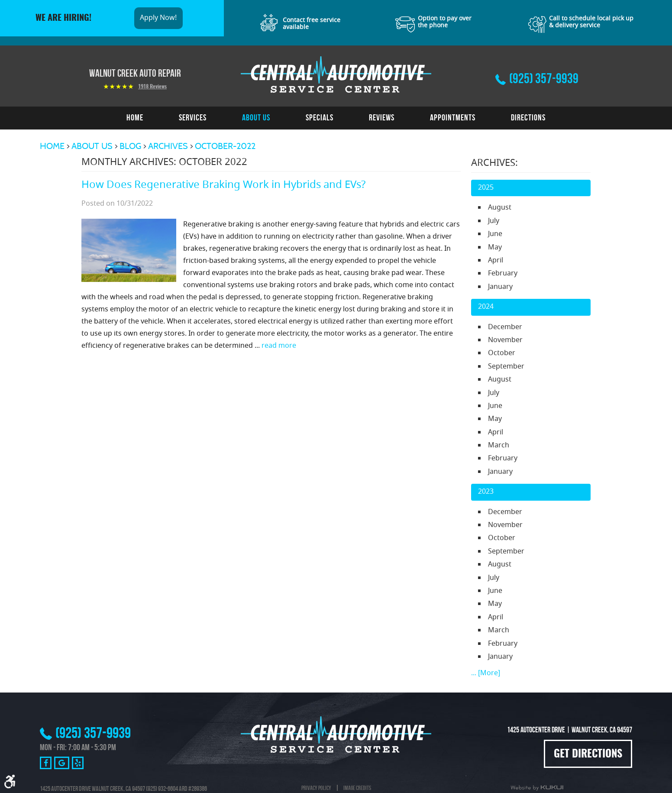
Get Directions (588, 754)
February (503, 274)
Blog (130, 146)
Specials (320, 117)
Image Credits (357, 788)
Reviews (382, 117)
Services (193, 117)
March (499, 446)
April (496, 261)
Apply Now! (158, 18)
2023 (486, 492)
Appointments (453, 117)
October (502, 353)
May (495, 248)
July (494, 221)
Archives (168, 146)
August (500, 208)
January (500, 287)
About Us (256, 117)
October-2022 (225, 146)
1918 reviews (152, 87)
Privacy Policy (316, 788)
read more (279, 346)
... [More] (486, 673)
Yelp (78, 763)
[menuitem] (135, 118)
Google (62, 763)
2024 (486, 307)
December (505, 327)
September (506, 367)
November (505, 340)
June (495, 234)
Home (135, 117)
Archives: (494, 164)
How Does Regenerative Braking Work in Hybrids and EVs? (223, 185)
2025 (486, 188)
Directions (528, 117)
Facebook (46, 763)
